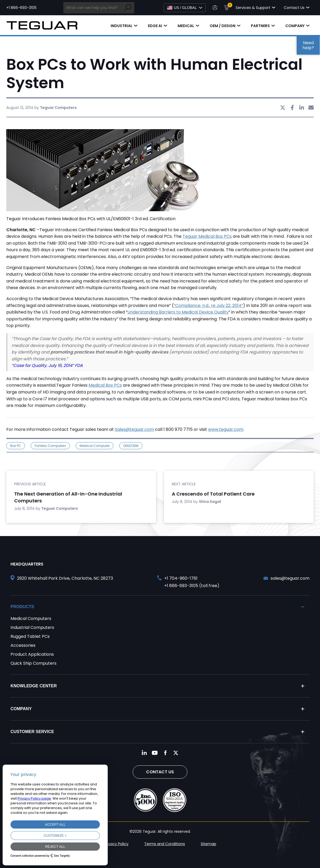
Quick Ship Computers (33, 663)
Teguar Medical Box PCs (207, 236)
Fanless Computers (50, 446)
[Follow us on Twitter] (176, 753)
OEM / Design (223, 26)
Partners (260, 26)
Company (295, 26)
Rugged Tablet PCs (30, 636)
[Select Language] (185, 8)
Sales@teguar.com (134, 429)
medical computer (95, 446)
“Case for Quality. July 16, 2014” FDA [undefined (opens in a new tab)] (47, 365)
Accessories (23, 645)
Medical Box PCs (105, 385)
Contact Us (160, 772)
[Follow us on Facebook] (165, 753)
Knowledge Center (34, 686)
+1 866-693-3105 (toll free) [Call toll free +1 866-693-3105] (192, 586)
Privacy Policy (116, 844)
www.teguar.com (226, 429)
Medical (186, 26)
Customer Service (32, 732)
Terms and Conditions (165, 844)
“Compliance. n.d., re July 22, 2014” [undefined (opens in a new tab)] (208, 306)
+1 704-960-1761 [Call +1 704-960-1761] (181, 578)
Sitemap (208, 844)
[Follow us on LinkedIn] (144, 753)
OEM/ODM (131, 446)
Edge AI (155, 26)
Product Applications (32, 654)
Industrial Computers (32, 627)
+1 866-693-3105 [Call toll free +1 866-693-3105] (21, 8)
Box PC (16, 446)
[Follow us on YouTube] (155, 753)
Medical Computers (31, 619)
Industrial (122, 26)
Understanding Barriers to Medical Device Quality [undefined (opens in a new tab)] (178, 312)
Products (22, 607)
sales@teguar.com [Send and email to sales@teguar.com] (290, 578)
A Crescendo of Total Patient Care (213, 494)
